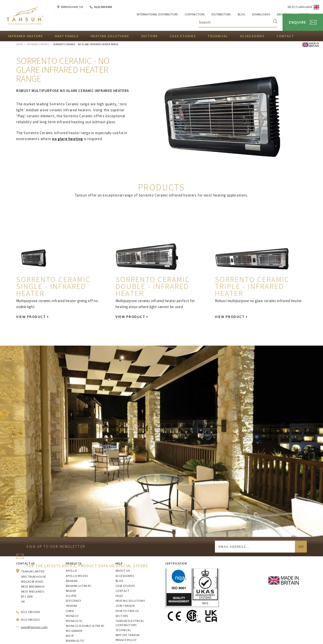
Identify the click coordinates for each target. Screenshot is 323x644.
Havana (72, 606)
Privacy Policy (126, 640)
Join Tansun (125, 606)
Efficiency (74, 601)
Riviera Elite (75, 641)
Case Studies (183, 36)
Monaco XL (74, 621)
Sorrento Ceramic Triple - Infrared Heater (252, 286)
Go (301, 546)
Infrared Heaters (25, 36)
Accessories (252, 36)
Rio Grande (74, 631)
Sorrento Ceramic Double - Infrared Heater (153, 286)
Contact (285, 36)
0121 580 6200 (103, 7)
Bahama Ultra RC (79, 586)
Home (20, 44)
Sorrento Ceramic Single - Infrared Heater (53, 286)
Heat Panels (67, 36)
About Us (123, 571)
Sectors (150, 36)
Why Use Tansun (128, 635)
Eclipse (71, 596)
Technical (218, 36)
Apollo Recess (77, 576)
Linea (70, 611)
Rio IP (70, 636)
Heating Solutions (110, 36)
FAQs (119, 596)
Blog (120, 581)
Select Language (300, 7)
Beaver (71, 591)
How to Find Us (127, 611)
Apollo (72, 571)
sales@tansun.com (34, 627)
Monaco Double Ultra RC (85, 626)
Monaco (72, 616)
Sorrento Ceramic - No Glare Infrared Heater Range (86, 44)
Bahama (72, 581)
